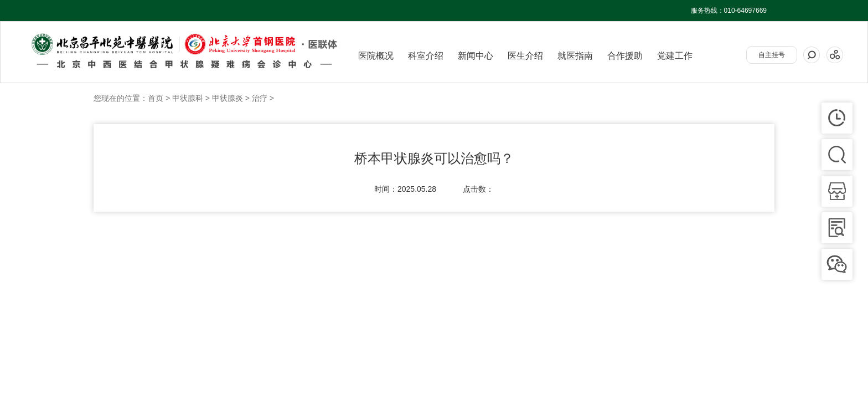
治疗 (260, 98)
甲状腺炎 (228, 98)
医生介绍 (525, 56)
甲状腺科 (188, 98)
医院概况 (376, 56)
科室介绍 (426, 56)
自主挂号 (772, 55)
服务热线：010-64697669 (729, 11)
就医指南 (575, 56)
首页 (156, 98)
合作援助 (625, 56)
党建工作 (675, 56)
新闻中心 (476, 56)
